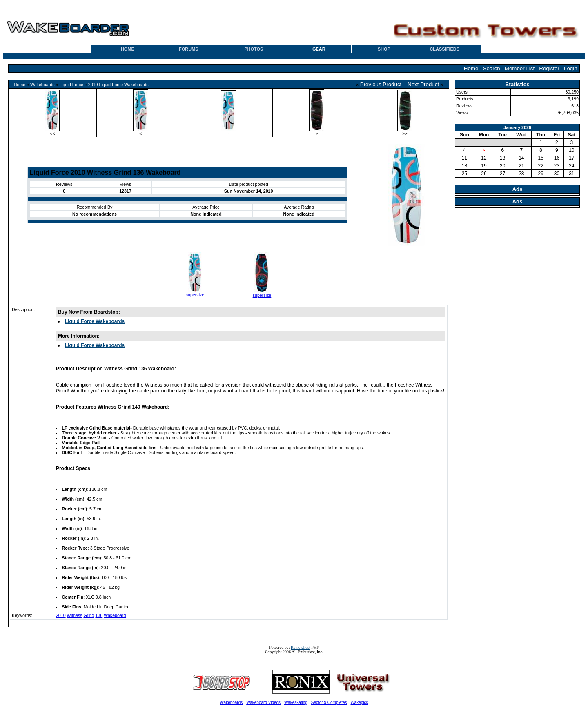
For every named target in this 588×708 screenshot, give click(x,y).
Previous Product (381, 84)
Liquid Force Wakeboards (95, 321)
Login (571, 68)
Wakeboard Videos (263, 702)
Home (471, 68)
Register (549, 68)
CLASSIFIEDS (444, 49)
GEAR (319, 49)
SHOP (384, 49)
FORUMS (189, 49)
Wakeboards (42, 85)
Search (492, 68)
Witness (75, 615)
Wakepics (360, 702)
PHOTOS (254, 49)
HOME (128, 49)
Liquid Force (71, 85)
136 (99, 615)
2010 (61, 615)
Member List (520, 68)
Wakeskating (296, 702)
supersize (195, 295)
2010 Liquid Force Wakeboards (118, 85)
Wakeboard (115, 615)
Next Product (423, 84)
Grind (89, 615)
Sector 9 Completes (329, 702)
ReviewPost (301, 647)
